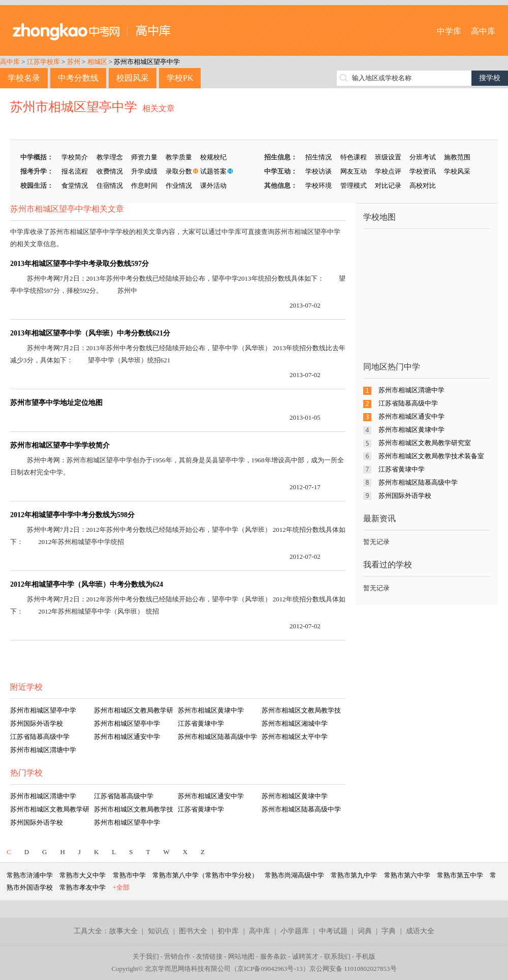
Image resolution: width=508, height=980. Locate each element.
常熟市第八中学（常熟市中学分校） (205, 875)
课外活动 (213, 185)
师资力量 (144, 157)
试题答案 (213, 171)
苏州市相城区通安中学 (127, 737)
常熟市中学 (129, 875)
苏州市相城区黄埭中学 (211, 710)
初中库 (228, 931)
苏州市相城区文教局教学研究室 (425, 443)
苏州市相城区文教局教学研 (134, 710)
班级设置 (388, 157)
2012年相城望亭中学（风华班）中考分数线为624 (87, 584)
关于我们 (146, 956)
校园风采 (133, 78)
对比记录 (388, 185)
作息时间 (144, 185)
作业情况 (179, 185)
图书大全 (193, 931)
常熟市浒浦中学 (30, 875)
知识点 (158, 931)
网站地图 (241, 956)
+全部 (121, 887)
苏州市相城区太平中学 (295, 737)
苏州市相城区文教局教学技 (301, 710)
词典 (365, 931)
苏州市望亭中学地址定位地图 (56, 403)
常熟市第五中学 (460, 875)
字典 (389, 931)
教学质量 (179, 157)
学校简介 (75, 157)
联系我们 (337, 956)
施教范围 (457, 157)
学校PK (180, 78)
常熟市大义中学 (83, 875)
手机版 (366, 956)
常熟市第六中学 (407, 875)
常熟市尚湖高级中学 (294, 875)
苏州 (74, 62)
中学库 (449, 31)
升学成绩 (144, 171)
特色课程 (354, 157)
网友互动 (354, 171)
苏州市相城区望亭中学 (147, 62)
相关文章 (158, 108)
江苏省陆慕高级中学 (40, 737)
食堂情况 (75, 185)
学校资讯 (423, 171)
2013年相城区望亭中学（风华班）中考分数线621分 (90, 333)
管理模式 (354, 185)
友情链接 (209, 956)
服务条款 (273, 956)
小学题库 (295, 931)
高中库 (483, 31)
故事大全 (123, 931)
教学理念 (110, 157)
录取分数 (179, 171)
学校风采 (457, 171)
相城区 (97, 62)
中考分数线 (78, 78)
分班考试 (423, 157)
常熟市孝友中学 (83, 887)
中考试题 (333, 931)
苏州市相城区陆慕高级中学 (217, 737)
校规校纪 (213, 157)
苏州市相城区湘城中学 (295, 723)
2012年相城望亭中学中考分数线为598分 (72, 515)
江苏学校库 (43, 62)
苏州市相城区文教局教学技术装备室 (431, 456)
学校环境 (319, 185)
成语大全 (420, 931)
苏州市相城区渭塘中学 (43, 750)
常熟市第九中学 (354, 875)
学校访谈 (319, 171)
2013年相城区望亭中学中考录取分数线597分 (80, 264)
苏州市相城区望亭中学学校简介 (60, 445)
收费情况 (110, 171)
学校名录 (24, 78)
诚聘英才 (305, 956)
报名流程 (75, 171)
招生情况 (319, 157)
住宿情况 (110, 185)
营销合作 (177, 956)
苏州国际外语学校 (37, 723)
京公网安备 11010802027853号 (353, 969)
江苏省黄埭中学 (201, 723)
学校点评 (388, 171)
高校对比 (423, 185)
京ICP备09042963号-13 (270, 969)
